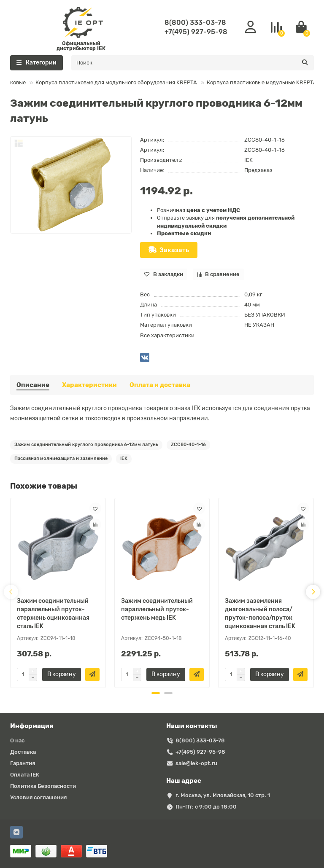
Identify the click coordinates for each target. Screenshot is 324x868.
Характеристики (89, 385)
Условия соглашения (38, 797)
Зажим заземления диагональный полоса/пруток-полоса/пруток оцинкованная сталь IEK (260, 614)
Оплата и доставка (160, 385)
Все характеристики (167, 335)
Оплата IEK (25, 775)
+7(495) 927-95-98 (196, 32)
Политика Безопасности (43, 786)
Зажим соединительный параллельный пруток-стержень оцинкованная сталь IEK (53, 614)
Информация (32, 726)
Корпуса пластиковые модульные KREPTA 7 (257, 82)
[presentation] (11, 592)
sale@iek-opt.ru (196, 763)
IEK (248, 160)
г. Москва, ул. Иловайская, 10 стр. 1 (223, 795)
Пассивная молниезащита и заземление (61, 458)
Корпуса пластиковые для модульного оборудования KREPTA (109, 82)
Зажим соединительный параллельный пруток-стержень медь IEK (157, 609)
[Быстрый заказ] (92, 675)
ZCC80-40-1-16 (188, 445)
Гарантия (23, 763)
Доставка (23, 752)
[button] (156, 693)
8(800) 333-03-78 (195, 23)
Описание (33, 385)
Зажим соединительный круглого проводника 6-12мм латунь (86, 445)
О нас (17, 740)
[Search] (193, 63)
